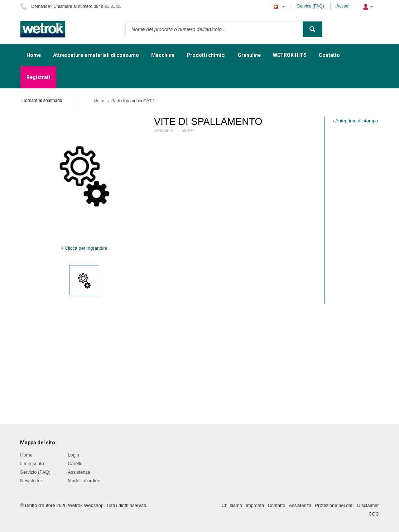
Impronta (255, 505)
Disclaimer (368, 505)
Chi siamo (232, 505)
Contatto (276, 505)
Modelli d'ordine (84, 481)
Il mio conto (32, 463)
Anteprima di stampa (357, 121)
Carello (75, 463)
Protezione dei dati (334, 505)
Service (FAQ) (310, 6)
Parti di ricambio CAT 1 (133, 101)
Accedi (343, 6)
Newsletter (31, 481)
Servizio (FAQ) (35, 472)
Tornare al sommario (42, 101)
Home (100, 101)
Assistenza (79, 472)
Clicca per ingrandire (86, 248)
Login (73, 455)
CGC (374, 514)
